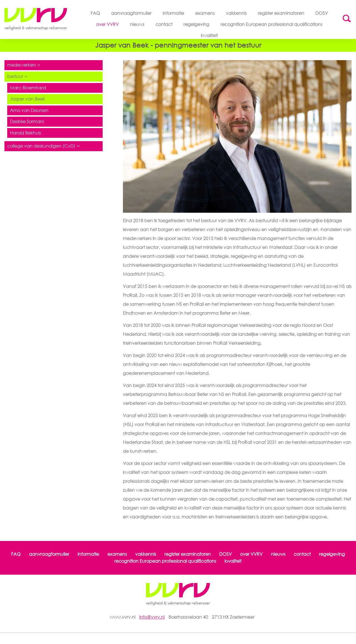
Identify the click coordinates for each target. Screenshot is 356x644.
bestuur (15, 77)
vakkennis (236, 13)
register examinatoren (281, 13)
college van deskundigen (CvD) (41, 147)
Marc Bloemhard (28, 88)
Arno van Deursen (29, 111)
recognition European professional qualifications (271, 25)
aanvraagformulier (131, 13)
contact (164, 25)
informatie (173, 13)
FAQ (95, 13)
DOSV (322, 13)
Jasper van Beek (28, 99)
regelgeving (196, 25)
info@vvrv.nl (152, 617)
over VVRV (107, 25)
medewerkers (22, 66)
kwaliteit (209, 36)
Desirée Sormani (27, 122)
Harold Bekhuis (25, 133)
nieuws (137, 25)
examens (205, 13)
